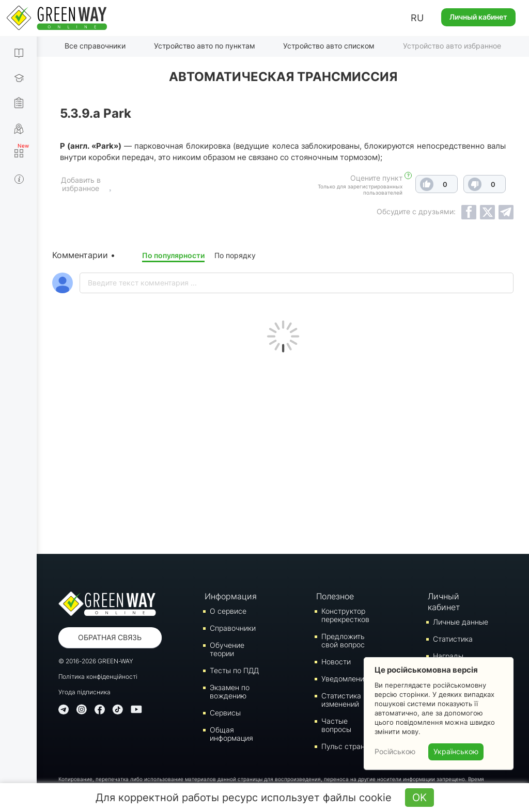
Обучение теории (227, 649)
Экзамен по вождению (230, 691)
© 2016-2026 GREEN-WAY (96, 661)
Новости (336, 662)
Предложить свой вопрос (343, 640)
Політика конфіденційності (98, 676)
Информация (230, 596)
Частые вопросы (336, 725)
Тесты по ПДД (234, 670)
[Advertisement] (283, 451)
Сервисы (225, 713)
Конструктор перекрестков (345, 615)
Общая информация (231, 734)
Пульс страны (346, 746)
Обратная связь (110, 637)
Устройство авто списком (329, 46)
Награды (448, 656)
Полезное (335, 596)
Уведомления (345, 679)
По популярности (173, 255)
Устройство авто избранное (452, 46)
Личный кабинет (478, 17)
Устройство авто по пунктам (205, 46)
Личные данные (461, 622)
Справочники (233, 628)
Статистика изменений (341, 700)
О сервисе (228, 611)
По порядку (235, 255)
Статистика (453, 639)
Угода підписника (84, 692)
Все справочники (95, 46)
